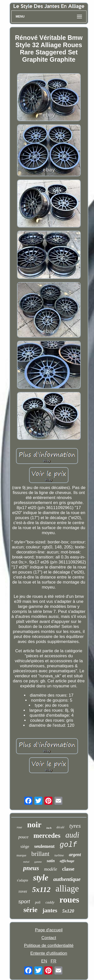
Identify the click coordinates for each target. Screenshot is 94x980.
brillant (40, 854)
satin (51, 861)
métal (26, 862)
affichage (67, 861)
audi (72, 835)
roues (69, 900)
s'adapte (23, 880)
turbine (59, 855)
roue (20, 827)
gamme (38, 862)
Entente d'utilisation (49, 953)
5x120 (68, 911)
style (41, 878)
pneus (31, 868)
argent (75, 855)
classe (68, 869)
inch (49, 828)
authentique (67, 879)
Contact (49, 938)
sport (24, 901)
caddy (50, 902)
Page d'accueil (49, 930)
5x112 (41, 889)
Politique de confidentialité (49, 946)
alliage (67, 889)
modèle (51, 869)
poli (38, 902)
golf (68, 845)
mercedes (47, 836)
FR (54, 961)
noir (34, 825)
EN (44, 961)
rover (23, 891)
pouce (23, 837)
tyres (75, 826)
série (30, 910)
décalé (60, 827)
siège (25, 846)
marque (21, 855)
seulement (44, 846)
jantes (50, 910)
